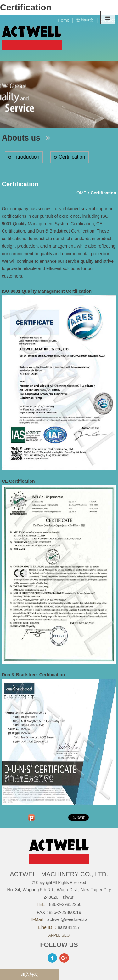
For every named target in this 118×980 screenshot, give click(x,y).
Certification (72, 157)
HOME (80, 193)
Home (63, 20)
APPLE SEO (59, 935)
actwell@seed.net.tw (67, 919)
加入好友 (30, 974)
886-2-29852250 (65, 904)
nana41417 (69, 927)
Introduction (26, 157)
